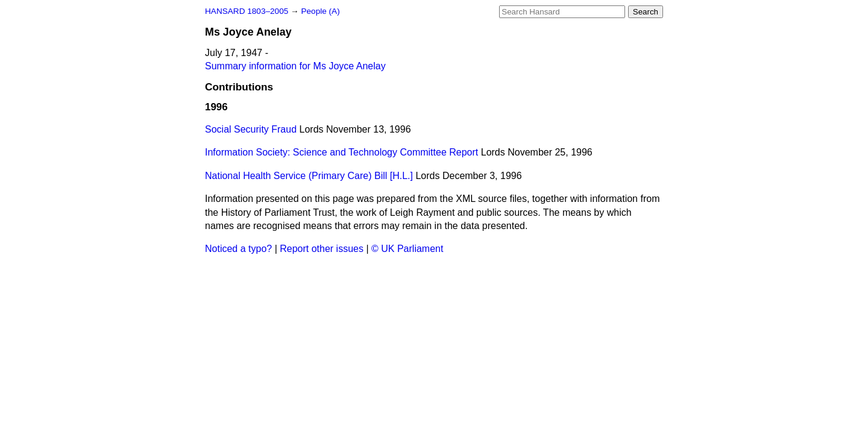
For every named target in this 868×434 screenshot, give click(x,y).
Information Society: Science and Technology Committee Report (341, 152)
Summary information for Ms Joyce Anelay (295, 66)
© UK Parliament (407, 249)
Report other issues (322, 249)
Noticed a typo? (238, 249)
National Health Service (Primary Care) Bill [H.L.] (309, 176)
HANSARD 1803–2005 (247, 11)
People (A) (320, 11)
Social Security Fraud (251, 129)
